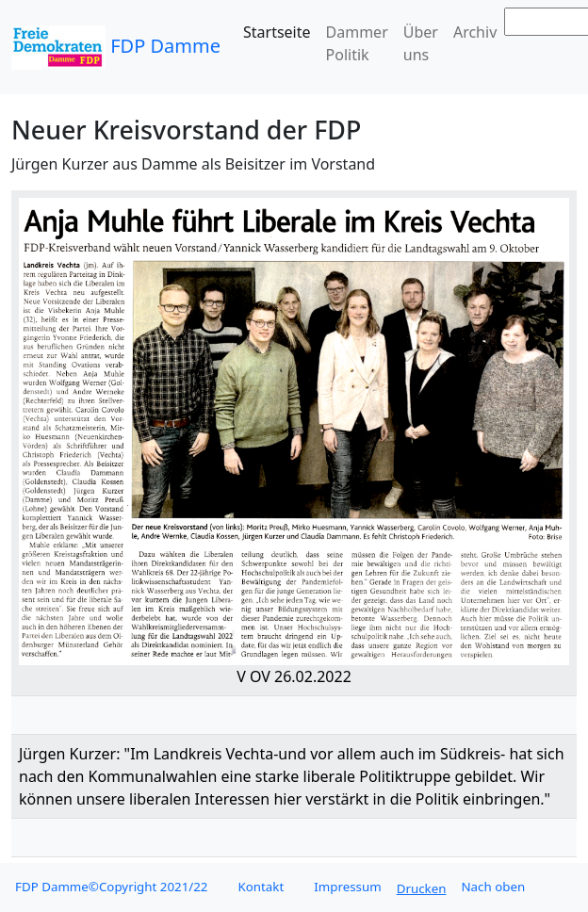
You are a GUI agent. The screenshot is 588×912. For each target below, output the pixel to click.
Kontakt (261, 887)
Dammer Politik (357, 43)
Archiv (475, 32)
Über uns (421, 43)
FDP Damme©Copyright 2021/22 (111, 887)
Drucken (422, 888)
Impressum (347, 887)
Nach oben (493, 887)
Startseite (277, 32)
